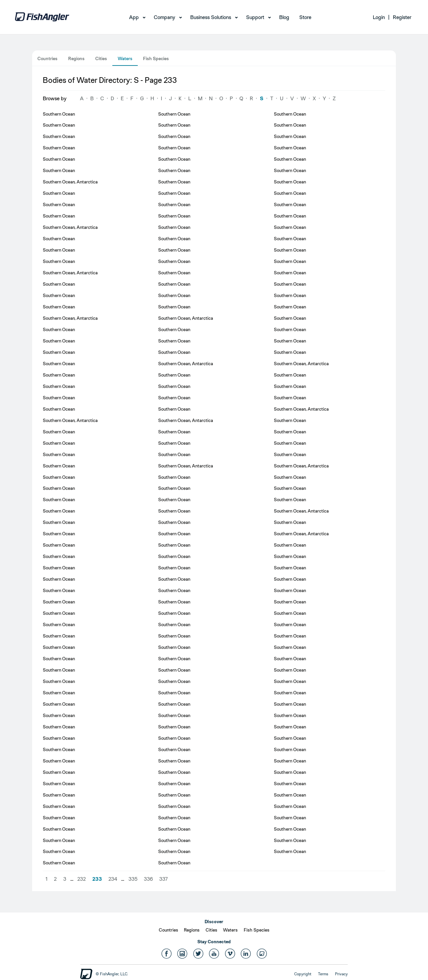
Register (402, 17)
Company (165, 17)
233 (97, 879)
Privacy (341, 974)
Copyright (303, 974)
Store (305, 17)
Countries (47, 58)
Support (255, 17)
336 (148, 879)
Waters (125, 58)
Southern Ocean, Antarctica (70, 182)
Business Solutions (211, 17)
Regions (76, 58)
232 (82, 879)
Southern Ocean (59, 114)
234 (113, 879)
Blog (284, 17)
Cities (101, 58)
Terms (323, 974)
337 (164, 879)
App (134, 17)
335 (133, 879)
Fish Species (156, 58)
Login (379, 17)
